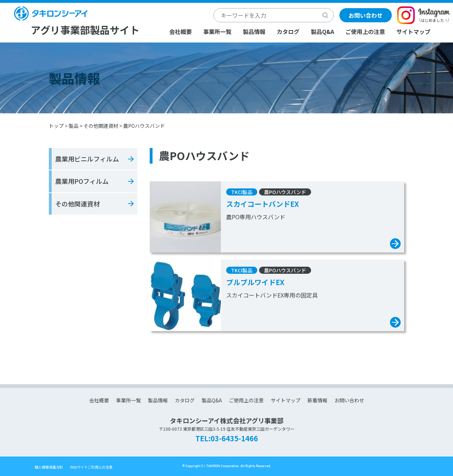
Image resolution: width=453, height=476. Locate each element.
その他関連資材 (101, 126)
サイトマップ (413, 32)
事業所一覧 (217, 32)
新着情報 (317, 400)
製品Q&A (322, 32)
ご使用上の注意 (365, 32)
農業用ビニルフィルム (87, 159)
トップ (56, 126)
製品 (74, 126)
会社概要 (180, 32)
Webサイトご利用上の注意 (91, 467)
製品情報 (254, 32)
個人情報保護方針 (49, 467)
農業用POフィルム (82, 181)
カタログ (288, 32)
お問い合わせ (366, 15)
